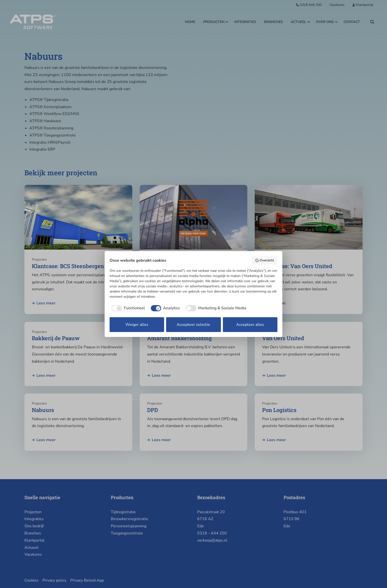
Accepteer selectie (193, 325)
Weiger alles (137, 325)
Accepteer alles (250, 325)
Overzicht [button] (265, 260)
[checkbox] (127, 308)
